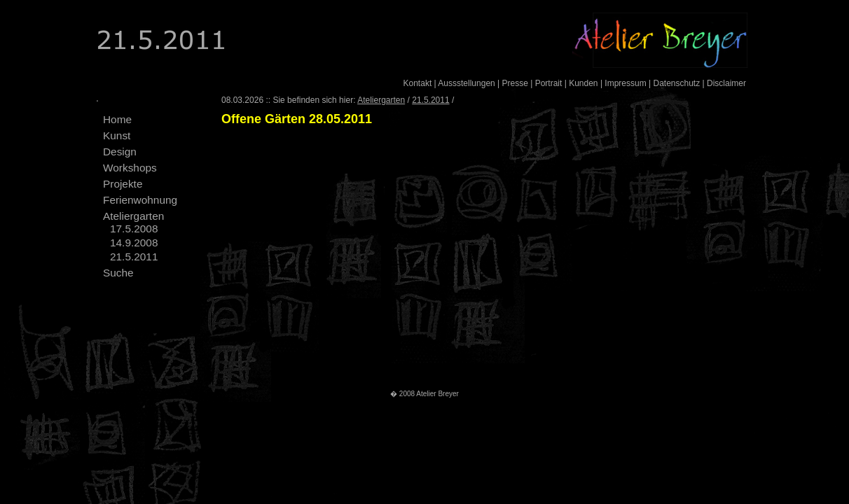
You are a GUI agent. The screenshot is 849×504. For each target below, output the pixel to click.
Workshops (130, 168)
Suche (118, 273)
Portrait (549, 83)
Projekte (123, 184)
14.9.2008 (134, 243)
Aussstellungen (466, 83)
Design (120, 152)
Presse (515, 83)
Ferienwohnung (140, 200)
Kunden (583, 83)
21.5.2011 (134, 257)
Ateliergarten (133, 216)
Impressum (625, 83)
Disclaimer (726, 83)
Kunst (117, 135)
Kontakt (418, 83)
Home (117, 119)
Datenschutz (676, 83)
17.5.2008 (134, 229)
